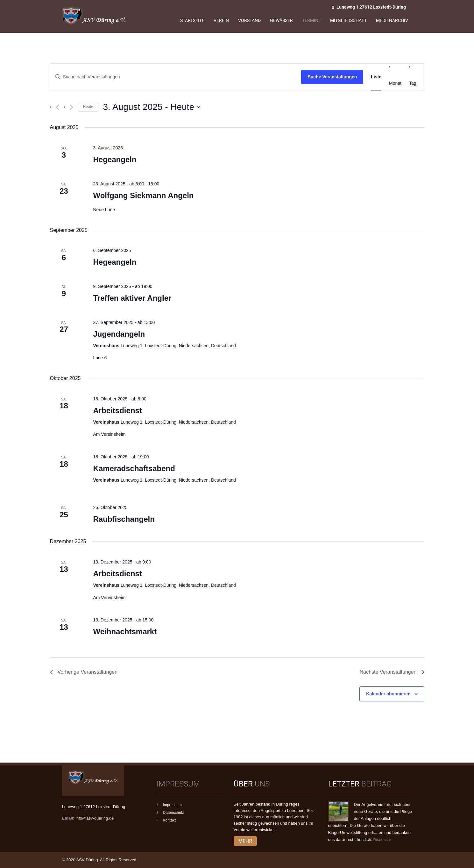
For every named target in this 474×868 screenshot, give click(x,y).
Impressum (172, 805)
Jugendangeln (119, 334)
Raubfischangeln (124, 519)
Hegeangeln (115, 159)
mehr (245, 841)
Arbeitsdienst (117, 410)
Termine (311, 20)
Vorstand (249, 20)
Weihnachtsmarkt (125, 631)
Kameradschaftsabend (134, 468)
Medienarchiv (392, 20)
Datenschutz (174, 813)
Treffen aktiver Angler (132, 298)
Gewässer (281, 20)
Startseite (192, 20)
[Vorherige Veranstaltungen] (57, 107)
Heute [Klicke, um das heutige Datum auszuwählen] (88, 107)
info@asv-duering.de (95, 818)
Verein (221, 20)
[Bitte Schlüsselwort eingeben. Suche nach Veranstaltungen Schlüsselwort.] (176, 77)
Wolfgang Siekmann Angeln (143, 195)
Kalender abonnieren (388, 694)
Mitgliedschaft (348, 20)
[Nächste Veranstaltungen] (71, 107)
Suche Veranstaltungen (332, 77)
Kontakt (170, 820)
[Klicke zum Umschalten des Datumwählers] (152, 107)
